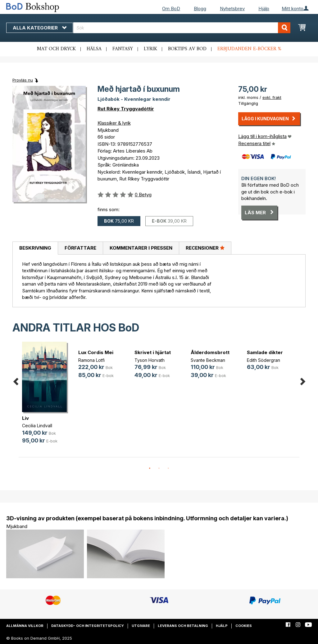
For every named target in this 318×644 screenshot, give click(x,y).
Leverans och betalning (183, 626)
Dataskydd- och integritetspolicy (88, 626)
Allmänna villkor (25, 626)
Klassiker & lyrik (114, 123)
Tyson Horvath (150, 360)
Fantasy (123, 49)
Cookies (244, 626)
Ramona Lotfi (91, 360)
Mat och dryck (56, 49)
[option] (47, 398)
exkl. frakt (272, 97)
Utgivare (141, 626)
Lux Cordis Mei (96, 352)
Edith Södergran (263, 360)
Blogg (200, 9)
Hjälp (264, 9)
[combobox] (182, 28)
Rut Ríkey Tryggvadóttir (126, 109)
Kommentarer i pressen (141, 248)
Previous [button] (16, 380)
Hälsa (94, 49)
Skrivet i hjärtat (153, 352)
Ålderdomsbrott (210, 352)
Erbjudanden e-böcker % (249, 49)
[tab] (35, 248)
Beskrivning (35, 248)
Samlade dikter (265, 352)
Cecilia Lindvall (37, 426)
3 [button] (168, 469)
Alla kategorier (40, 28)
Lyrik (150, 49)
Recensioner (205, 248)
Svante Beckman (208, 360)
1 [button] (150, 469)
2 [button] (159, 469)
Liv (25, 418)
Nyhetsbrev (232, 9)
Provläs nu (23, 80)
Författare (80, 248)
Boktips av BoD (187, 49)
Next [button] (302, 380)
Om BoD (171, 9)
